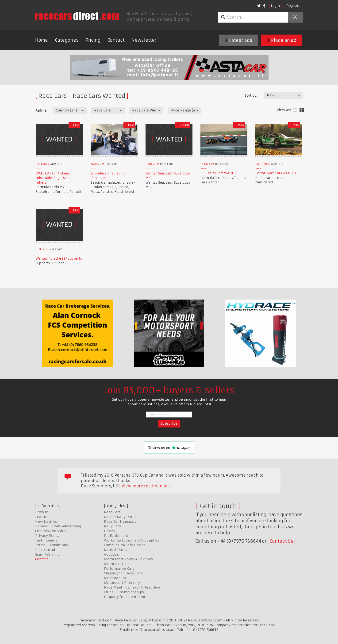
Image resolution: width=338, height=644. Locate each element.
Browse (42, 512)
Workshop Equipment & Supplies (132, 540)
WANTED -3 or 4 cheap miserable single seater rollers (54, 178)
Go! (295, 17)
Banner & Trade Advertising (58, 526)
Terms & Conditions (52, 545)
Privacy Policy (47, 536)
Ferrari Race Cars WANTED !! (277, 173)
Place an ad (282, 40)
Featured (43, 517)
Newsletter (144, 40)
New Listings (46, 522)
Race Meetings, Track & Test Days (132, 587)
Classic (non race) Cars (123, 573)
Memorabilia (115, 578)
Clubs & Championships (124, 592)
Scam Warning (47, 554)
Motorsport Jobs (118, 564)
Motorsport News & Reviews (128, 559)
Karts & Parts (115, 550)
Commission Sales (51, 531)
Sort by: (251, 95)
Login (275, 6)
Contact (116, 40)
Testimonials (46, 540)
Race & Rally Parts (120, 517)
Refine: (41, 111)
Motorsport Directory (122, 583)
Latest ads (239, 40)
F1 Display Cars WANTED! (219, 173)
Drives (109, 531)
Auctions (111, 554)
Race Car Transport (120, 522)
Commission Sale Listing (125, 545)
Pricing (93, 40)
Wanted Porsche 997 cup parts (59, 259)
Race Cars (112, 512)
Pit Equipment (116, 536)
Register (294, 6)
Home (42, 40)
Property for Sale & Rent (125, 597)
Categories (67, 40)
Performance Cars (119, 569)
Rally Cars (112, 526)
